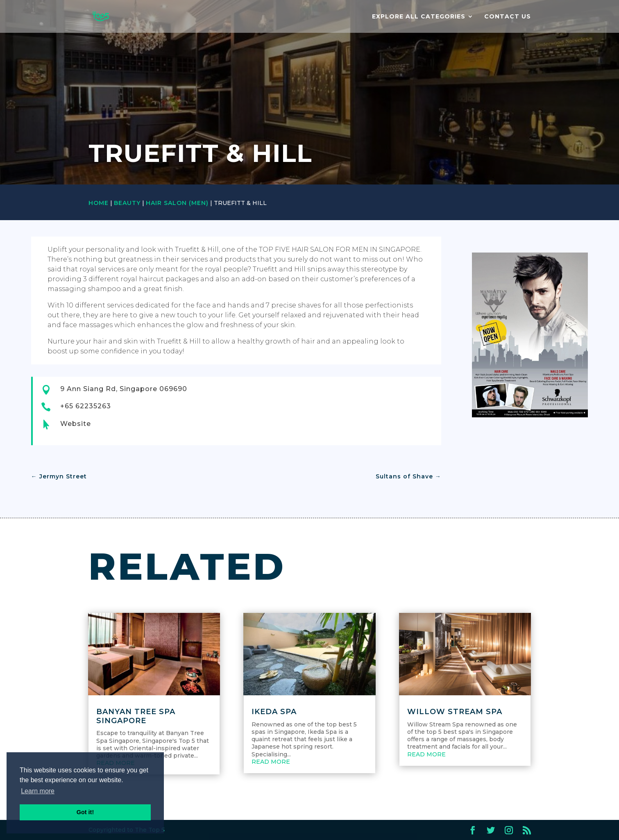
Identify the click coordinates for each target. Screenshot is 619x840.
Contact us (508, 17)
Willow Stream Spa (455, 712)
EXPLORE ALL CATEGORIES (419, 17)
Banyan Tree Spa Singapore (136, 716)
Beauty (127, 203)
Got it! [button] (85, 812)
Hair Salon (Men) (177, 203)
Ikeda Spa (274, 712)
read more (271, 762)
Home (99, 203)
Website (76, 424)
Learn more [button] (38, 791)
